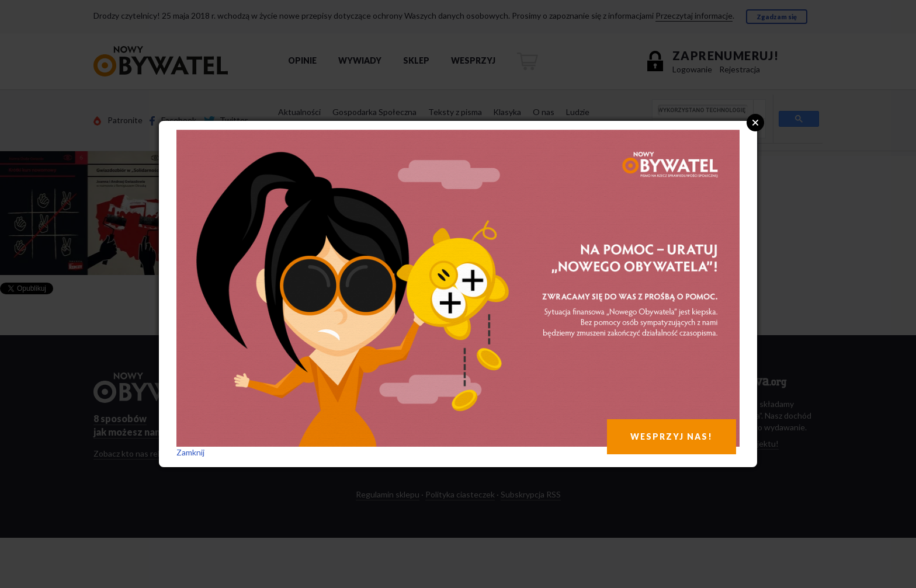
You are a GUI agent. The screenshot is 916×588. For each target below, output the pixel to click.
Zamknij (190, 452)
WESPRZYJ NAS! (672, 436)
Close (755, 123)
